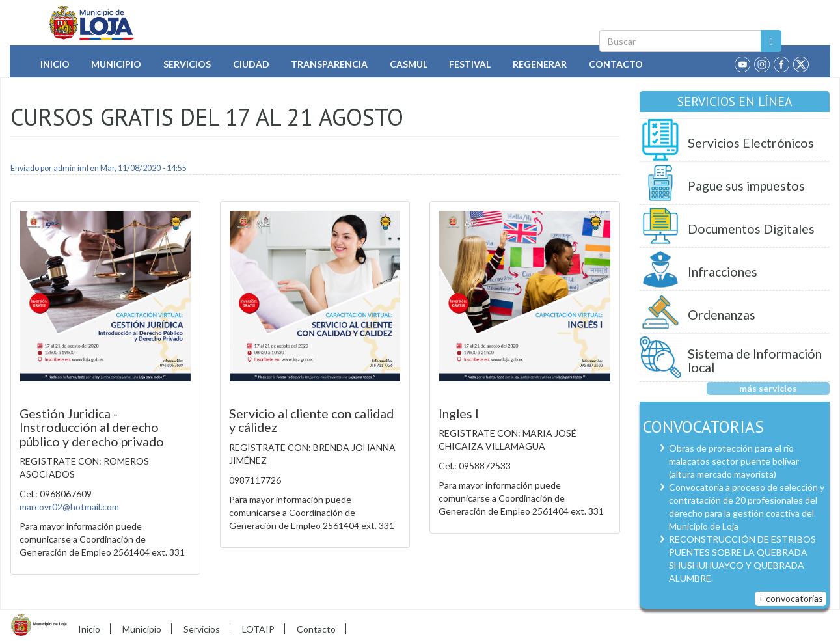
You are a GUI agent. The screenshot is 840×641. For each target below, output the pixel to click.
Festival (470, 64)
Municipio (116, 64)
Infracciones (723, 272)
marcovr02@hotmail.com (69, 507)
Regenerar (540, 64)
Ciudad (251, 64)
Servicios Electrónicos (751, 143)
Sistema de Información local (755, 361)
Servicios (187, 64)
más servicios (768, 388)
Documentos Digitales (751, 229)
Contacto (616, 64)
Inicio (55, 64)
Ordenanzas (722, 315)
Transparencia (329, 64)
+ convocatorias (791, 598)
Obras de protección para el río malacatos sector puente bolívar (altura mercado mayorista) (734, 461)
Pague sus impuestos (746, 186)
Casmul (409, 64)
